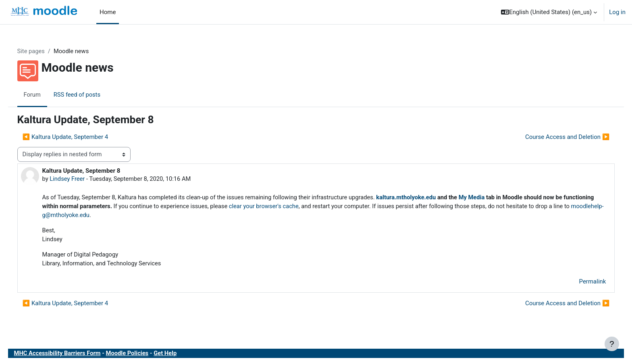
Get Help (180, 356)
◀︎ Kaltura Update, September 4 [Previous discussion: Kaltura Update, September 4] (77, 137)
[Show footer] (612, 344)
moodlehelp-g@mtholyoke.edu (131, 216)
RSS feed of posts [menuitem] (89, 95)
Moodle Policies (141, 356)
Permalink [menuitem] (581, 283)
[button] (549, 12)
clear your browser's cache (313, 207)
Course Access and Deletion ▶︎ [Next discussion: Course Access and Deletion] (556, 137)
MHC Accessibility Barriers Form (70, 356)
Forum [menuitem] (44, 95)
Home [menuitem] (108, 12)
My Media (493, 198)
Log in (617, 12)
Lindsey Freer (79, 179)
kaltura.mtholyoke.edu (425, 198)
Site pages (43, 51)
